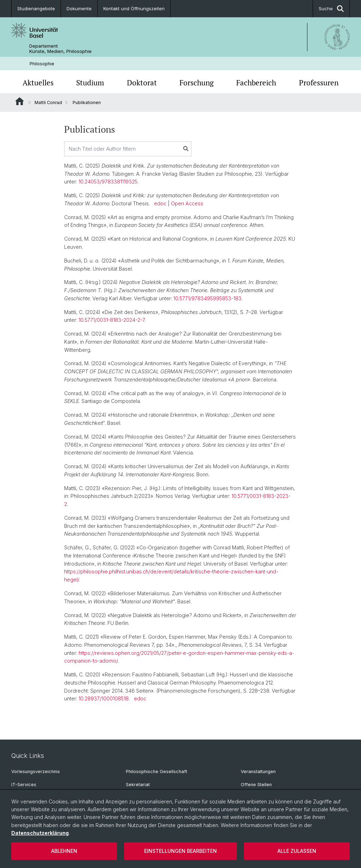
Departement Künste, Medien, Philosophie (60, 49)
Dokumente (79, 8)
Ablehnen (64, 851)
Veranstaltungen (258, 771)
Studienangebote (36, 8)
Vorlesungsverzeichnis (36, 771)
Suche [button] (331, 9)
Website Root (20, 101)
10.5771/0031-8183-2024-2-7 (112, 320)
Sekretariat (138, 785)
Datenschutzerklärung (40, 833)
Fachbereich (256, 83)
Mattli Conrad (48, 103)
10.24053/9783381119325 (108, 182)
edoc (160, 203)
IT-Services (24, 785)
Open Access (187, 203)
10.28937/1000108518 (104, 699)
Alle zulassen (297, 851)
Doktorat (142, 83)
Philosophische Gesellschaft (157, 771)
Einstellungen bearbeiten (180, 851)
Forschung (197, 83)
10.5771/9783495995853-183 (207, 298)
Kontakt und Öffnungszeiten (134, 8)
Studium (90, 83)
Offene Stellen (256, 785)
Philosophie (42, 64)
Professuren (319, 83)
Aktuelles (38, 83)
